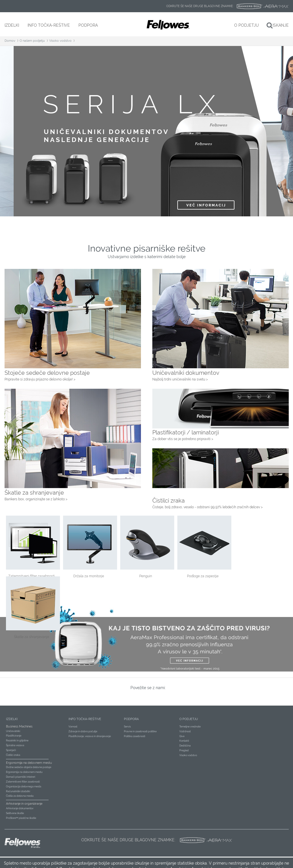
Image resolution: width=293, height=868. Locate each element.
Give (182, 736)
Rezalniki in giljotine (17, 741)
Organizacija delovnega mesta (24, 787)
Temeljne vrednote (190, 727)
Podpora (131, 719)
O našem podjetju (32, 41)
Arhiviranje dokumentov (20, 808)
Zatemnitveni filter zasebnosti (23, 782)
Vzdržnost (185, 731)
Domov (10, 41)
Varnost (73, 727)
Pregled (184, 750)
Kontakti (184, 741)
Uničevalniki (13, 731)
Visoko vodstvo (60, 41)
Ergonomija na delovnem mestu (24, 772)
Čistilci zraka (13, 755)
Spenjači (11, 750)
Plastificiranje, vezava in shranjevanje (90, 736)
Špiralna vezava (15, 745)
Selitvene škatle (15, 813)
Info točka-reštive (85, 719)
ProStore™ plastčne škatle (21, 818)
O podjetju (189, 719)
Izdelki (12, 719)
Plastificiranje (14, 736)
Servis (127, 727)
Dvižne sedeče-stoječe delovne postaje (29, 767)
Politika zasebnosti (135, 736)
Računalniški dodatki (18, 791)
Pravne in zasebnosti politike (140, 731)
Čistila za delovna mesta (20, 796)
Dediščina (185, 746)
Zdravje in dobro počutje (83, 731)
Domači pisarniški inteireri (21, 777)
